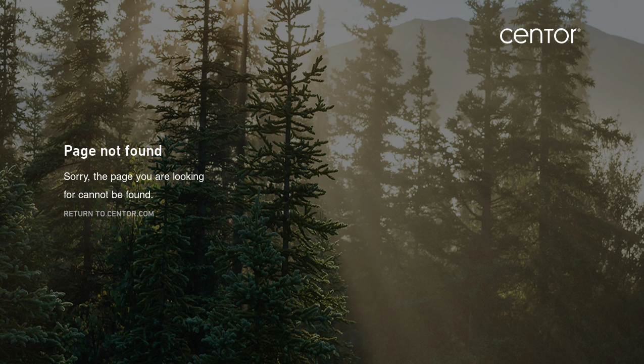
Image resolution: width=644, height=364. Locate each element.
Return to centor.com (109, 214)
